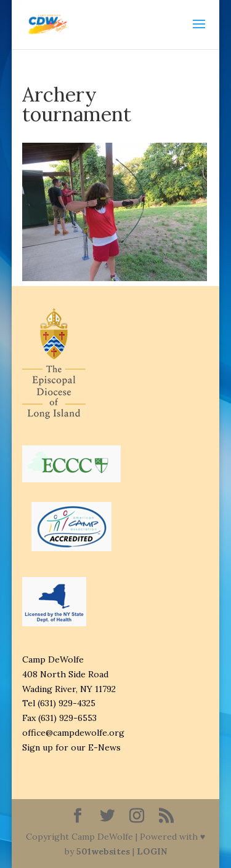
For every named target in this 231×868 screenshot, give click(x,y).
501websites (103, 851)
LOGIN (152, 851)
